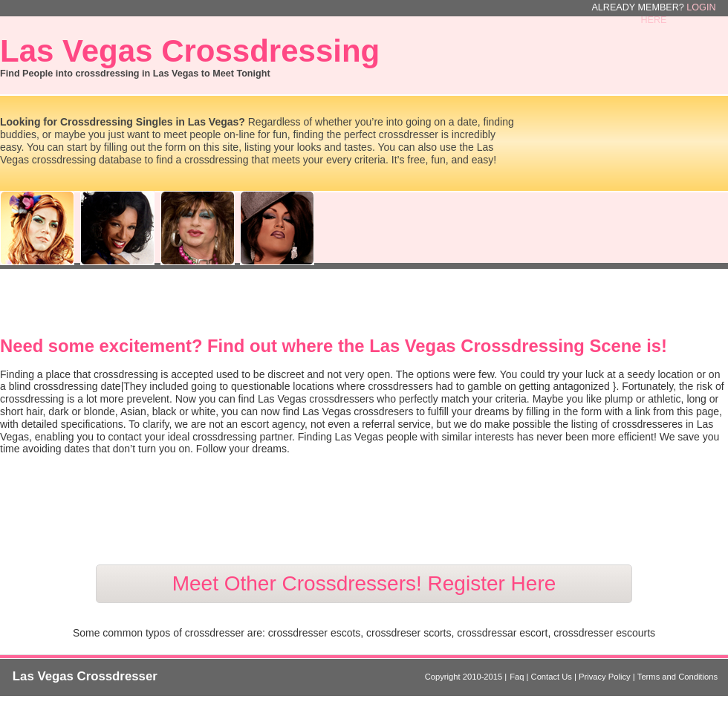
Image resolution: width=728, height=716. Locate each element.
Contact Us (553, 677)
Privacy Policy (606, 677)
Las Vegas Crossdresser (85, 676)
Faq (518, 677)
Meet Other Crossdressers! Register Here (364, 583)
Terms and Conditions (677, 677)
